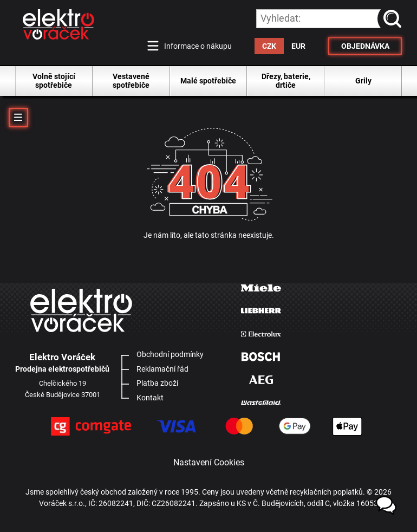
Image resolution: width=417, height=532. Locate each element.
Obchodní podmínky (170, 354)
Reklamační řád (162, 369)
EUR (298, 46)
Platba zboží (157, 383)
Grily (363, 81)
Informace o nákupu (198, 46)
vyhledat (394, 18)
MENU (18, 118)
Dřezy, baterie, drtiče (286, 81)
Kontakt (150, 398)
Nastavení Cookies (209, 462)
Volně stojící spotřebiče (54, 81)
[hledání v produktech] (329, 19)
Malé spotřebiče (208, 81)
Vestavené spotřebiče (131, 81)
